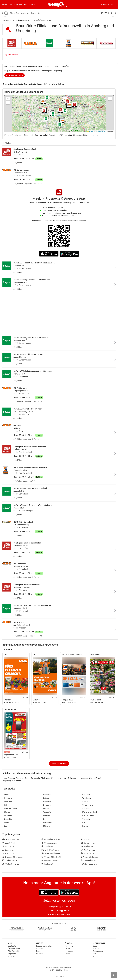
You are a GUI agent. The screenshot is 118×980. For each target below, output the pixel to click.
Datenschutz (98, 951)
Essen (6, 822)
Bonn (44, 819)
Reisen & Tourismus (51, 860)
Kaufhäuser (48, 846)
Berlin (65, 6)
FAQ (38, 951)
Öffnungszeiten (14, 949)
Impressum (97, 956)
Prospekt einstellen (44, 946)
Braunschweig (87, 815)
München (7, 801)
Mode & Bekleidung (51, 853)
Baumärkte (8, 846)
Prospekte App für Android (59, 907)
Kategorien (30, 4)
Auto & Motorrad (11, 839)
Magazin (105, 4)
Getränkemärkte (50, 843)
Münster (46, 826)
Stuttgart (7, 812)
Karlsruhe (85, 794)
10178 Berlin (106, 13)
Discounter (8, 853)
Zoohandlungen (88, 860)
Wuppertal (47, 812)
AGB (95, 954)
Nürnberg (46, 801)
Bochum (46, 808)
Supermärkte (88, 853)
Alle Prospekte (59, 763)
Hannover (46, 794)
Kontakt (39, 954)
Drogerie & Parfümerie (13, 857)
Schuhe (85, 839)
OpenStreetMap (101, 131)
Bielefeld (46, 815)
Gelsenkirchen (87, 805)
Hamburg (7, 798)
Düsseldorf (8, 819)
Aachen (85, 808)
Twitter (67, 949)
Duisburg (46, 805)
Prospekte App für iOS (59, 911)
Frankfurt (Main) (10, 808)
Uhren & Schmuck (89, 857)
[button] (110, 99)
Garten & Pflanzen (11, 864)
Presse (96, 949)
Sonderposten (88, 843)
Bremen (6, 826)
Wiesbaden (86, 798)
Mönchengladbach (89, 812)
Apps (114, 4)
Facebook (69, 946)
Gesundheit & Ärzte (51, 839)
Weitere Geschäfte (89, 864)
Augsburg (85, 801)
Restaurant (47, 864)
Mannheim (47, 822)
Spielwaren (87, 846)
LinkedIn (68, 954)
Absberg (6, 20)
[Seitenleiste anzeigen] (114, 975)
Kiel (83, 822)
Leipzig (45, 798)
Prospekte (7, 4)
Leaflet (90, 131)
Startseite (12, 946)
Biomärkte (8, 850)
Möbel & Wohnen (50, 850)
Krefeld (84, 826)
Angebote (12, 954)
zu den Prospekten (15, 75)
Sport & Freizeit (88, 850)
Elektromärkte (10, 860)
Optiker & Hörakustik (51, 857)
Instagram (69, 951)
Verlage (39, 949)
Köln (5, 805)
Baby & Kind (8, 843)
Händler (18, 4)
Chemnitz (85, 819)
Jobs (95, 946)
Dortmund (7, 815)
